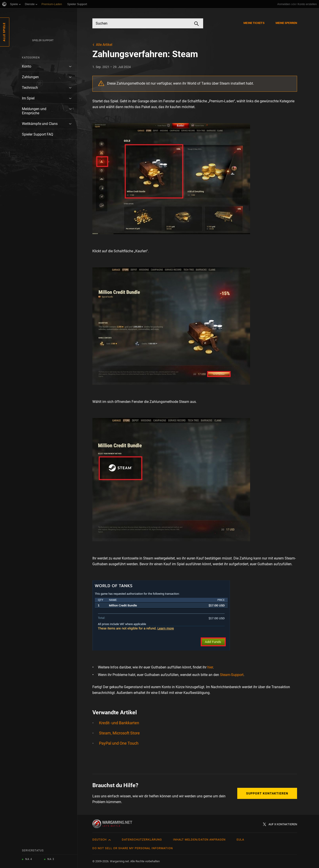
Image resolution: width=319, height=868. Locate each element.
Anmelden (284, 4)
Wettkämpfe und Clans (40, 124)
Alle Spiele (4, 32)
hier (210, 667)
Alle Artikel (104, 45)
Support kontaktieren (267, 793)
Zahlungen (30, 77)
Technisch (30, 88)
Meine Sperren (286, 23)
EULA (240, 840)
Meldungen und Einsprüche (34, 111)
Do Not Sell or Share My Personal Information (133, 848)
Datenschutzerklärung (142, 840)
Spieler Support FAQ (38, 134)
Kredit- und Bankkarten (119, 723)
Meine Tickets (254, 23)
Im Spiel (28, 98)
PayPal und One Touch (119, 743)
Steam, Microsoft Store (119, 733)
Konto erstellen (307, 4)
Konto (27, 66)
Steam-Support (232, 675)
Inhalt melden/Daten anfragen (199, 840)
